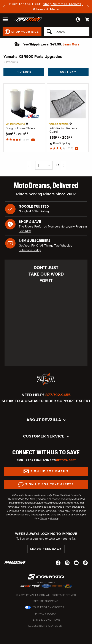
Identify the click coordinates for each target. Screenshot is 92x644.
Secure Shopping (46, 601)
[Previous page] (29, 165)
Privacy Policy (46, 614)
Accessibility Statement (46, 626)
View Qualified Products (67, 495)
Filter (24, 72)
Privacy (54, 518)
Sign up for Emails (49, 471)
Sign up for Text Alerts (49, 484)
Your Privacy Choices (48, 607)
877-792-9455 (58, 395)
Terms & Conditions (46, 620)
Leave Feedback (46, 549)
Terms (44, 518)
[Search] (67, 32)
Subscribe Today (30, 250)
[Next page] (63, 165)
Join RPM (25, 231)
